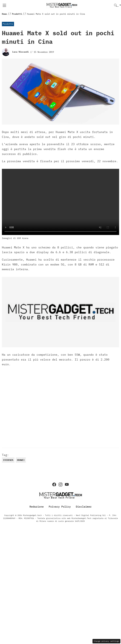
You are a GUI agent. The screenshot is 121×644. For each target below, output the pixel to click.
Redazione (37, 506)
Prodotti (8, 24)
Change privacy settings (106, 641)
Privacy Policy (60, 506)
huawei (21, 460)
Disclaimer (84, 506)
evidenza (8, 460)
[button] (118, 5)
